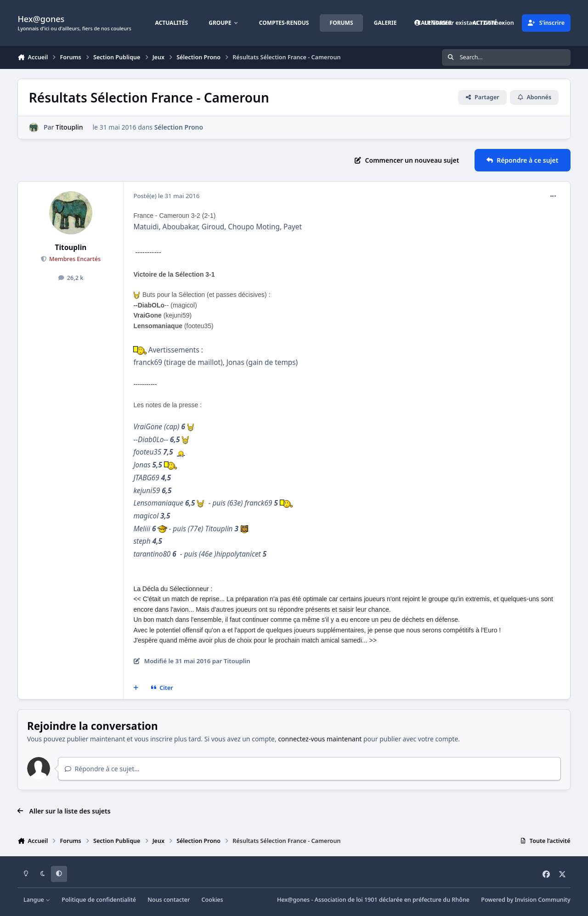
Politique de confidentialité (99, 900)
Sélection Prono (179, 127)
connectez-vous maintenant (320, 739)
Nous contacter (169, 900)
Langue (37, 900)
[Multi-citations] (136, 688)
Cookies (212, 900)
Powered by (526, 900)
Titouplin (70, 127)
